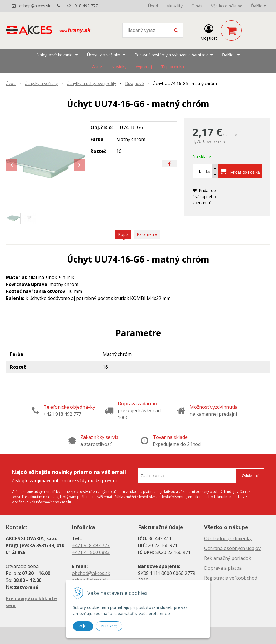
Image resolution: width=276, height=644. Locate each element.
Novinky (119, 67)
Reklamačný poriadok (228, 558)
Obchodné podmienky (228, 538)
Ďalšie (258, 6)
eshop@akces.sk (35, 6)
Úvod (153, 6)
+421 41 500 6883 (91, 552)
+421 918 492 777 (81, 6)
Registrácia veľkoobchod (231, 578)
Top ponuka (173, 67)
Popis (123, 234)
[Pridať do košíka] (240, 171)
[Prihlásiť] (209, 32)
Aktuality (175, 6)
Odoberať (250, 476)
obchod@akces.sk (91, 573)
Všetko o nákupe (227, 6)
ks (208, 171)
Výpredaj (144, 67)
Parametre (147, 234)
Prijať (83, 626)
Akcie (97, 67)
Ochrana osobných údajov (232, 548)
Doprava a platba (223, 568)
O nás (197, 6)
